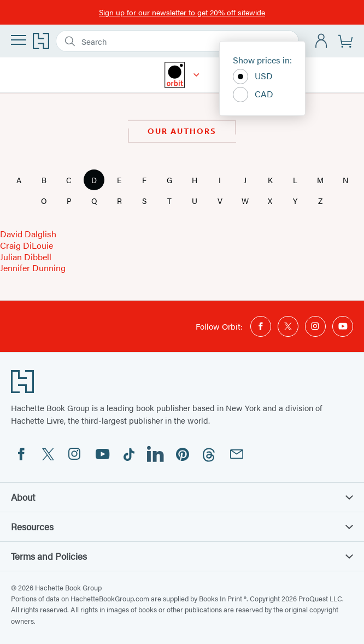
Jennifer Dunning (33, 268)
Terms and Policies (182, 556)
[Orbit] (196, 75)
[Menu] (19, 40)
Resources (182, 526)
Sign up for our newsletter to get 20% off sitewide (182, 12)
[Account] (322, 41)
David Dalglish (28, 234)
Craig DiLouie (27, 245)
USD (253, 77)
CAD (253, 95)
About (182, 497)
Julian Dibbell (26, 257)
